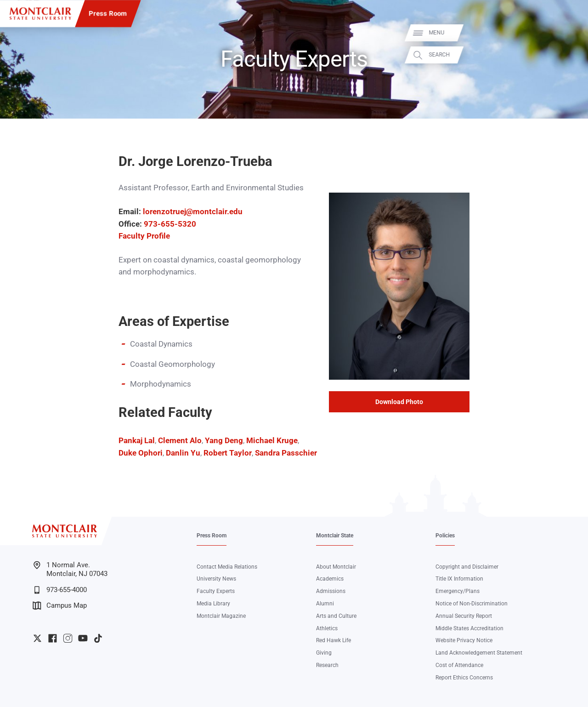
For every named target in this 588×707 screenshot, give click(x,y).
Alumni (325, 604)
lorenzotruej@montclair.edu (193, 212)
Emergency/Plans (458, 591)
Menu (568, 33)
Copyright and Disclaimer (467, 567)
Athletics (327, 628)
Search (571, 55)
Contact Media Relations (227, 567)
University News (216, 579)
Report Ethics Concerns (464, 678)
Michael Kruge (272, 441)
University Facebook (53, 638)
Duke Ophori (141, 453)
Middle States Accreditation (469, 628)
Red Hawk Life (334, 640)
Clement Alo (179, 441)
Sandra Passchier (286, 453)
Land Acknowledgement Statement (479, 653)
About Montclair (336, 567)
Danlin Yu (183, 453)
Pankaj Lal (137, 441)
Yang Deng (224, 441)
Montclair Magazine (221, 616)
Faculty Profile (144, 236)
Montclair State (335, 536)
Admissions (331, 591)
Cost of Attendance (459, 665)
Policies (445, 536)
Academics (330, 579)
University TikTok (98, 638)
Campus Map (60, 606)
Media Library (213, 604)
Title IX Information (459, 579)
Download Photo (399, 402)
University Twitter (37, 638)
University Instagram (68, 638)
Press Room (108, 13)
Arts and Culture (336, 616)
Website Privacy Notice (464, 640)
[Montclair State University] (40, 14)
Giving (324, 653)
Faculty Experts (216, 591)
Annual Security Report (464, 616)
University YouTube (83, 638)
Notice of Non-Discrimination (472, 604)
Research (327, 665)
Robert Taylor (228, 453)
